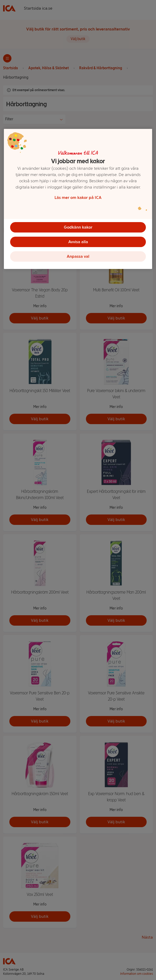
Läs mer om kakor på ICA (78, 197)
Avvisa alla (78, 242)
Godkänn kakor (78, 227)
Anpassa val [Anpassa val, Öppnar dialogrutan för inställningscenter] (78, 256)
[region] (78, 199)
